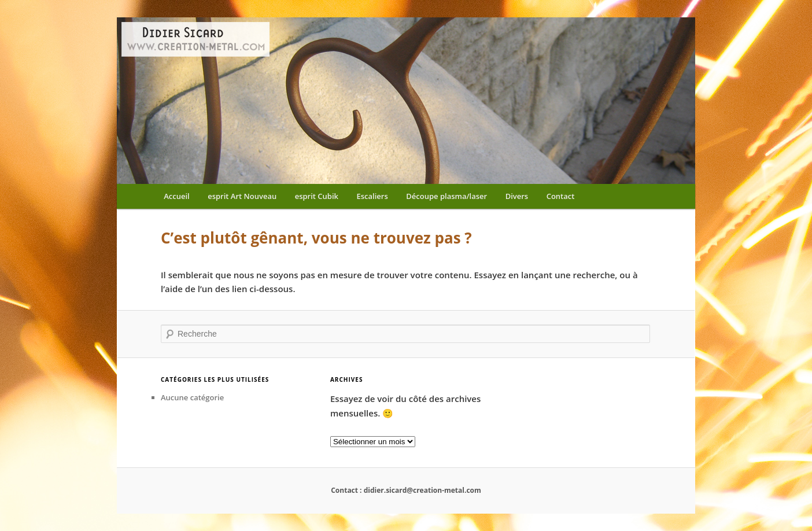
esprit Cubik (317, 196)
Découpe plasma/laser (446, 196)
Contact (561, 196)
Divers (517, 196)
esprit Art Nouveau (242, 196)
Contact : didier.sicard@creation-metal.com (406, 490)
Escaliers (372, 196)
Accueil (177, 196)
